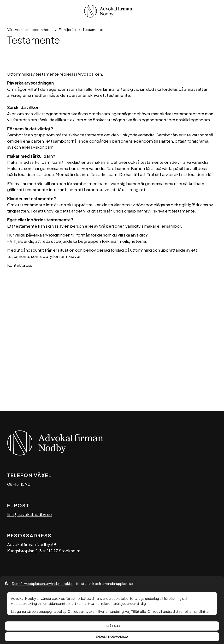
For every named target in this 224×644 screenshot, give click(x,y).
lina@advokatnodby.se (29, 514)
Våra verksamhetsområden (30, 29)
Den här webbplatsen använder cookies (43, 583)
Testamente (93, 29)
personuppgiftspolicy (49, 611)
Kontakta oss (20, 265)
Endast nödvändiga (112, 637)
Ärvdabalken (90, 74)
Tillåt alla (112, 626)
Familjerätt (68, 29)
